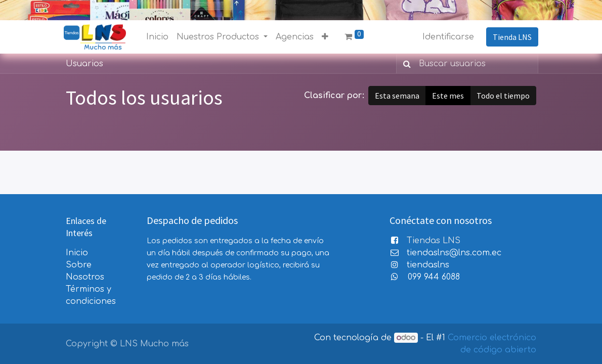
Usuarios (84, 64)
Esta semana (397, 96)
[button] (327, 37)
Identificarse (446, 37)
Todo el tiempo (503, 96)
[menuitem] (159, 37)
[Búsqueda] (405, 64)
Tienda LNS (510, 37)
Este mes (448, 96)
